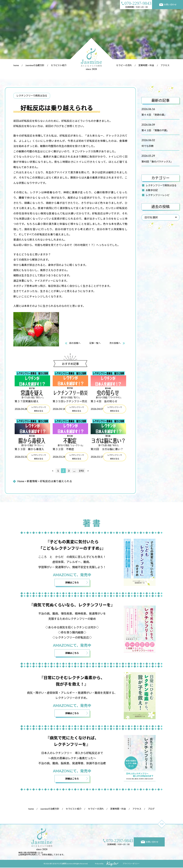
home (16, 65)
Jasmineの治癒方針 (35, 65)
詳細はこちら (72, 583)
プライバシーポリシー (131, 864)
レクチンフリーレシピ (158, 195)
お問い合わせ (168, 5)
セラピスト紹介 (59, 65)
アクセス (165, 65)
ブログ (151, 809)
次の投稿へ (115, 343)
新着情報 (32, 481)
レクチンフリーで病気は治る (161, 185)
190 (81, 471)
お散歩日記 (152, 190)
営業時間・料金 (146, 65)
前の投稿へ (75, 343)
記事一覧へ (95, 343)
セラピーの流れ (124, 65)
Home (21, 481)
